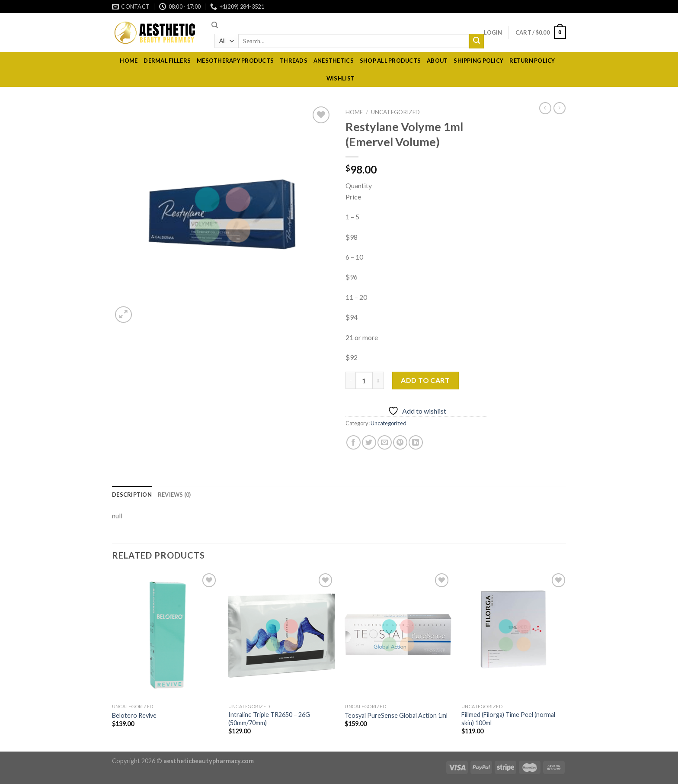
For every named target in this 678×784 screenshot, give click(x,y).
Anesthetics (334, 61)
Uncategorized (395, 112)
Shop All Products (390, 61)
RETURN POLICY (532, 61)
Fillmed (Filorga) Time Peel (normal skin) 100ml (508, 719)
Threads (294, 61)
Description (132, 495)
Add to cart (425, 380)
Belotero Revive (134, 715)
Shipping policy (478, 61)
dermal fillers (167, 61)
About (437, 61)
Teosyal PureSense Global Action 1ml (396, 715)
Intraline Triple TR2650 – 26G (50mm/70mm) (269, 719)
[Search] (215, 25)
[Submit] (477, 41)
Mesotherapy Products (235, 61)
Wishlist (341, 78)
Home (129, 61)
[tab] (132, 495)
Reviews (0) (174, 495)
